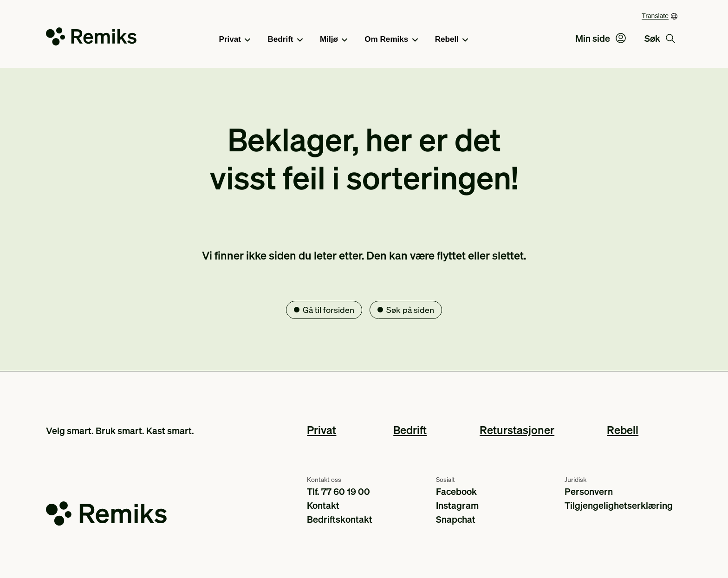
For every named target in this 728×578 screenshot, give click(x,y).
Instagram (457, 505)
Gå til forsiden (328, 309)
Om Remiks (391, 40)
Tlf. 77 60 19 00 (338, 491)
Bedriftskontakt (340, 519)
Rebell (452, 40)
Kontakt (323, 505)
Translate (655, 16)
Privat (235, 40)
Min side (601, 38)
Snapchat (456, 519)
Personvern (589, 491)
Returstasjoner (517, 430)
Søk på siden (410, 309)
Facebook (456, 491)
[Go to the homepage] (91, 38)
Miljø (334, 40)
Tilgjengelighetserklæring (619, 505)
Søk (660, 38)
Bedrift (285, 40)
